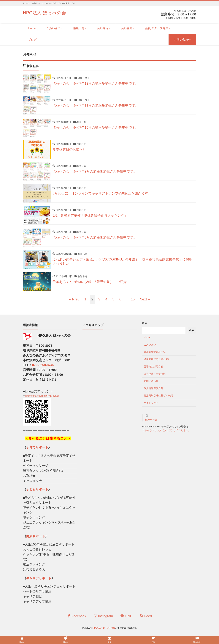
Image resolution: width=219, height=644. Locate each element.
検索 (145, 326)
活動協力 (127, 28)
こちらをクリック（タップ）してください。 (166, 433)
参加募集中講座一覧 (155, 354)
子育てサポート (37, 450)
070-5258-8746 (43, 368)
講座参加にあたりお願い (157, 362)
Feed (146, 619)
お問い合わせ (182, 40)
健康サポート (36, 539)
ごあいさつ (53, 28)
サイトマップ (151, 406)
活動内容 (103, 28)
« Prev (74, 302)
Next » (145, 302)
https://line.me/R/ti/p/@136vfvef (42, 398)
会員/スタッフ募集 (157, 28)
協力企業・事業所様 (155, 376)
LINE (126, 619)
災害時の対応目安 (153, 369)
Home (32, 28)
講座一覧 (79, 28)
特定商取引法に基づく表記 (158, 398)
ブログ (32, 40)
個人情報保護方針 (153, 391)
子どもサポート (37, 492)
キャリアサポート (39, 581)
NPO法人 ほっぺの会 (44, 13)
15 (133, 302)
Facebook (77, 619)
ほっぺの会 (151, 422)
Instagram (103, 619)
